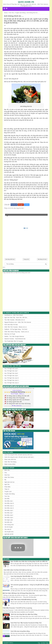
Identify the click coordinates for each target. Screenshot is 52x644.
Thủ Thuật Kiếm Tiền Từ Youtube (14, 341)
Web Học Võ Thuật (10, 334)
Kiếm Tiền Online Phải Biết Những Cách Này (24, 600)
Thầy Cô (7, 489)
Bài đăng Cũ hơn (42, 259)
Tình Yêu (7, 496)
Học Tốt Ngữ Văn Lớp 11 (12, 380)
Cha (6, 473)
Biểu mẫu (7, 470)
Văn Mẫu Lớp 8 (9, 515)
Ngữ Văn (7, 484)
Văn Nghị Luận (9, 520)
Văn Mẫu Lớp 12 (9, 508)
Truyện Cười (8, 492)
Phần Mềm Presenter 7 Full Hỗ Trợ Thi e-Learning (17, 608)
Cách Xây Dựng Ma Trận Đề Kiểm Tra (22, 576)
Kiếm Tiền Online (9, 477)
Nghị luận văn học (9, 482)
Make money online (10, 464)
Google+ (21, 205)
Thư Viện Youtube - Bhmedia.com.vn (15, 320)
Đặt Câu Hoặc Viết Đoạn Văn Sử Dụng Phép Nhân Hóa (19, 593)
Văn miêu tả (8, 529)
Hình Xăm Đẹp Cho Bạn (11, 325)
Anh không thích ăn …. (14, 16)
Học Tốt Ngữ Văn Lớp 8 (11, 373)
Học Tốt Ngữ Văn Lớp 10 (12, 378)
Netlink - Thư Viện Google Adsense (14, 336)
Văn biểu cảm (8, 522)
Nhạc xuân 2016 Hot (10, 459)
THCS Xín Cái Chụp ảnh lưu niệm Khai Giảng (24, 614)
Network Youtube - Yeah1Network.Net (15, 339)
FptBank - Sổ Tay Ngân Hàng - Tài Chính (16, 329)
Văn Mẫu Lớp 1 (9, 501)
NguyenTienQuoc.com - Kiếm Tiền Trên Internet (18, 322)
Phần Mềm (7, 487)
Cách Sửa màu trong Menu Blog (20, 631)
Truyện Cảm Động (10, 494)
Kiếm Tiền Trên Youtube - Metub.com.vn (16, 327)
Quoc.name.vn (26, 2)
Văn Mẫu (7, 499)
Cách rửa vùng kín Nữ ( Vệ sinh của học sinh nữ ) (18, 455)
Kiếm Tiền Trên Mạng (10, 462)
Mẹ (5, 480)
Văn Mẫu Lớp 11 (9, 506)
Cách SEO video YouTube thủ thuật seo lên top (18, 570)
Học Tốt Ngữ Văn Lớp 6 (11, 369)
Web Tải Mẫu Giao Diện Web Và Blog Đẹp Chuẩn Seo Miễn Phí (29, 561)
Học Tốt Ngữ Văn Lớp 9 (11, 376)
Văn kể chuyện (9, 527)
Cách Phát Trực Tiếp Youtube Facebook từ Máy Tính (26, 623)
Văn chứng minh (9, 525)
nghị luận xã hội (9, 534)
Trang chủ (26, 259)
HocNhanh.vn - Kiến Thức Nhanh (14, 315)
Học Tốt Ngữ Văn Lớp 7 (11, 371)
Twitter (27, 205)
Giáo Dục (7, 475)
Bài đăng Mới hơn (10, 259)
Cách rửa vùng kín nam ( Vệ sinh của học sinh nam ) (19, 457)
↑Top (39, 643)
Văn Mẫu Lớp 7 (9, 513)
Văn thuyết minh (9, 532)
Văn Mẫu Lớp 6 (9, 510)
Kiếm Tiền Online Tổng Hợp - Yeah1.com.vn (17, 332)
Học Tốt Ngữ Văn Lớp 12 (12, 383)
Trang (47, 643)
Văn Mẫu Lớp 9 (9, 517)
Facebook (14, 205)
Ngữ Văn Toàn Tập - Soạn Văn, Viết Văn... (16, 318)
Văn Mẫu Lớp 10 (9, 503)
